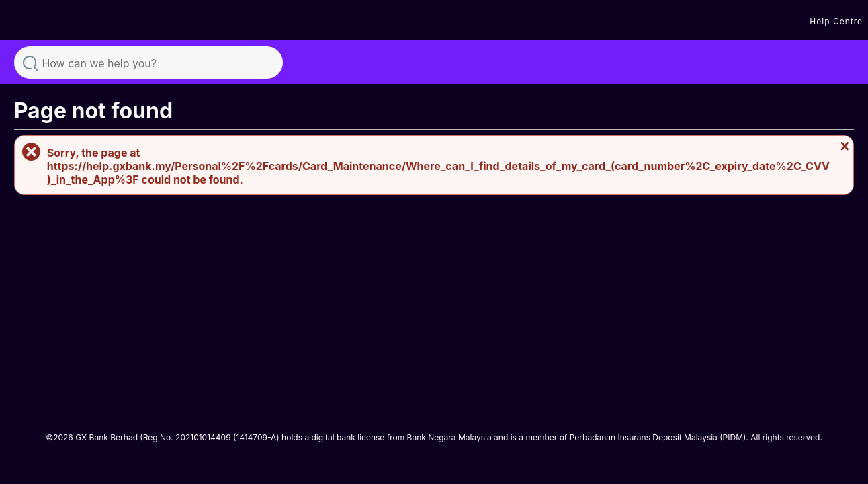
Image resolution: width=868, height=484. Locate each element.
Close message (843, 146)
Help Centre (836, 21)
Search (30, 62)
